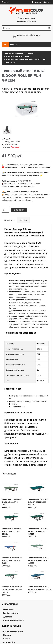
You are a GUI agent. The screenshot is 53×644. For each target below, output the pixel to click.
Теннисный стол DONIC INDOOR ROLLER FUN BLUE (12, 560)
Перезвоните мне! (26, 21)
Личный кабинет (41, 2)
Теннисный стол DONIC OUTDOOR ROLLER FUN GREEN (12, 590)
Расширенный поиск (13, 631)
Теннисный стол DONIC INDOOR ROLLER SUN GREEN (38, 560)
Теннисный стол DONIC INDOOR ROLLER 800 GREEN (12, 531)
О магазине (9, 609)
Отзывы (23, 220)
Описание (9, 220)
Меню (5, 2)
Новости (7, 635)
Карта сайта (9, 642)
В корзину (19, 210)
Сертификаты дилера (14, 620)
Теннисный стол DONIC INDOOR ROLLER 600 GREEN (38, 502)
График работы (11, 613)
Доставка (8, 617)
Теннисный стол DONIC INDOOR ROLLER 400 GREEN (12, 502)
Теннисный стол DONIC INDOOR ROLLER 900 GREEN (38, 531)
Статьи (7, 639)
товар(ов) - (33, 35)
